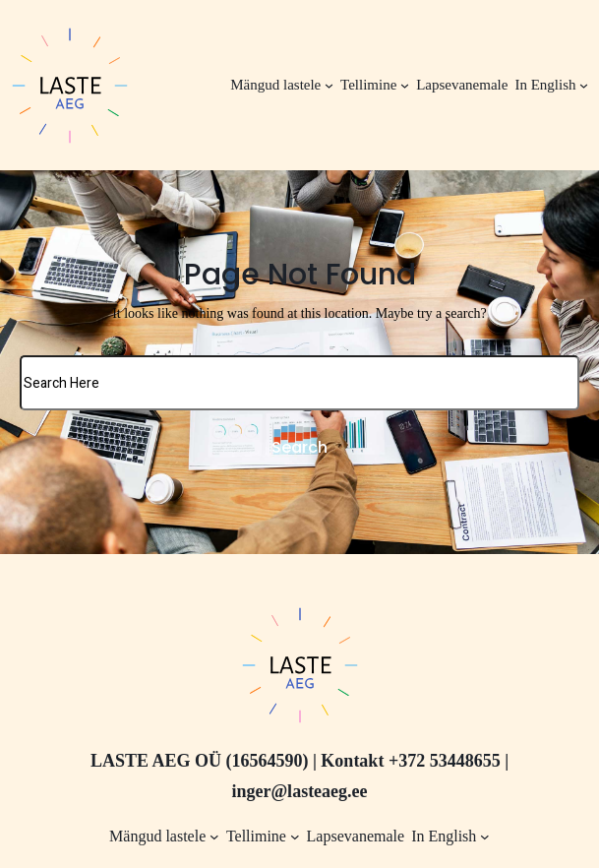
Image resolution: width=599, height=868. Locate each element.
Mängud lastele (275, 85)
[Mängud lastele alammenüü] (329, 85)
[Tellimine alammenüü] (405, 85)
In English (545, 85)
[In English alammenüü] (584, 85)
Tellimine (368, 85)
